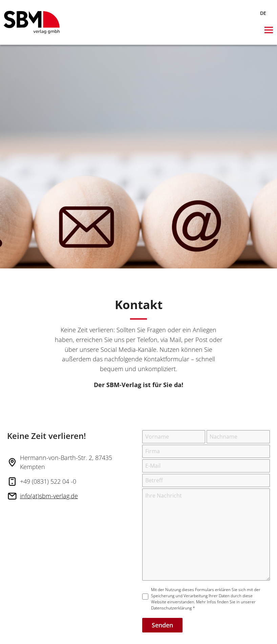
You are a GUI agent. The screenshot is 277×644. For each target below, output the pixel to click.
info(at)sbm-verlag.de (49, 496)
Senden (162, 625)
